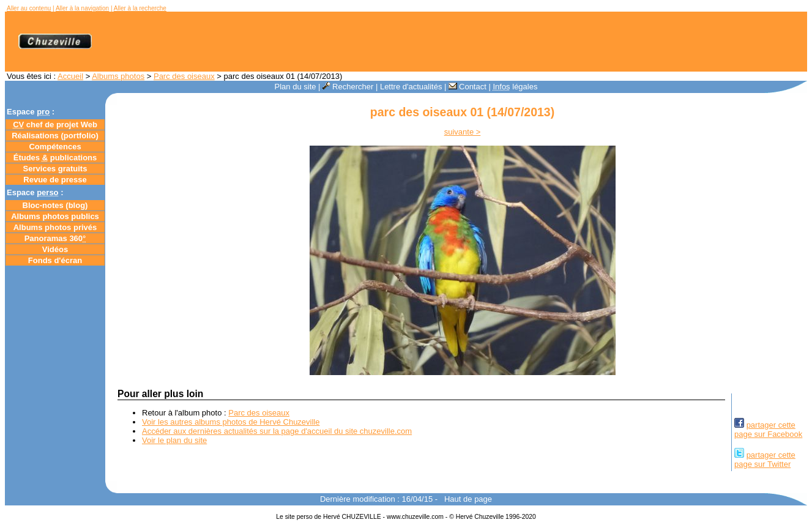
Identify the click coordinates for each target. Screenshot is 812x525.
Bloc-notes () (55, 205)
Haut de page (468, 499)
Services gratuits (55, 169)
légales (515, 87)
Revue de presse (55, 180)
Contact (467, 87)
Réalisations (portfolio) (55, 136)
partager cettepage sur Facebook (768, 430)
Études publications (55, 158)
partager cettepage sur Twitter (765, 460)
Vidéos (55, 249)
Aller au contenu (29, 8)
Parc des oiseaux (184, 76)
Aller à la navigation (82, 8)
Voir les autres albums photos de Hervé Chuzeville (231, 422)
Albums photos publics (55, 216)
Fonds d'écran (55, 260)
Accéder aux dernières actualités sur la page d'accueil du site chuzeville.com (277, 431)
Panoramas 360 (55, 238)
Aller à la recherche (140, 8)
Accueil (70, 76)
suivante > (463, 132)
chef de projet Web (55, 125)
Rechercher (348, 87)
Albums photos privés (55, 227)
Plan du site (296, 87)
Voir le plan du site (174, 440)
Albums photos (118, 76)
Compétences (55, 147)
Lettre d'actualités (411, 87)
